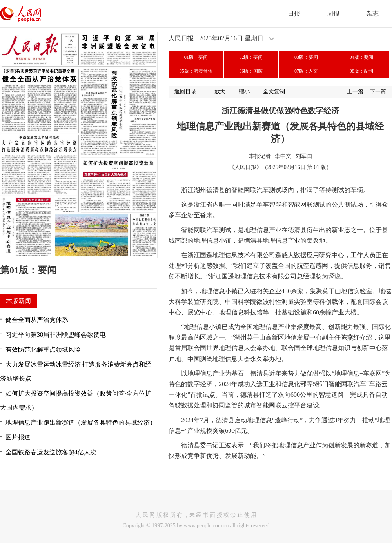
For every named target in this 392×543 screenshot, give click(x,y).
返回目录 (185, 92)
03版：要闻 (306, 57)
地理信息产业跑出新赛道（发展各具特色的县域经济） (81, 422)
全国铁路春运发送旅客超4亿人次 (51, 452)
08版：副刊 (361, 71)
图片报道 (18, 437)
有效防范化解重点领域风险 (43, 350)
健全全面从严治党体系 (37, 320)
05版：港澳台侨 (196, 71)
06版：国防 (251, 71)
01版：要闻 (196, 57)
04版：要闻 (361, 57)
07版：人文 (306, 71)
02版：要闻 (251, 57)
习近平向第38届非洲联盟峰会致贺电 (56, 335)
